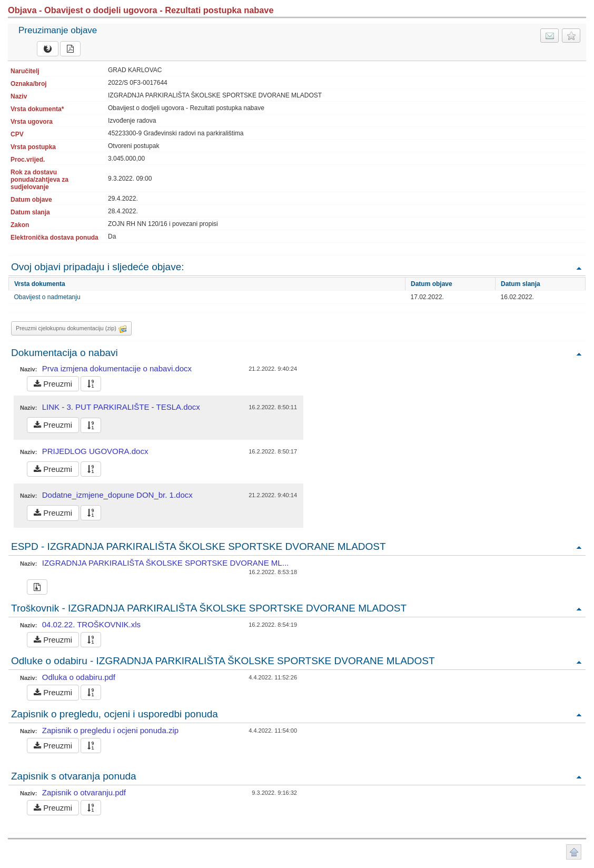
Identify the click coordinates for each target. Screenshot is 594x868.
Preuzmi (53, 384)
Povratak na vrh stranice (574, 852)
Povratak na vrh (579, 268)
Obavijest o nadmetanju (47, 297)
